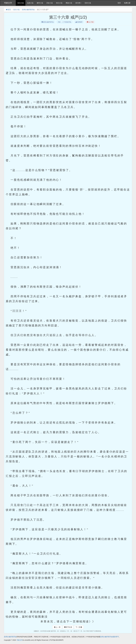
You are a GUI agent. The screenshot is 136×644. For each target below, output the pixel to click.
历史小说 (50, 3)
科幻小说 (59, 3)
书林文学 (8, 3)
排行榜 (78, 3)
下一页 (79, 627)
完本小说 (88, 3)
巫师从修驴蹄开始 (28, 10)
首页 (8, 10)
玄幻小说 (21, 3)
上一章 (57, 627)
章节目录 (68, 627)
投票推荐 (79, 22)
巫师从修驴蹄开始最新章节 (109, 637)
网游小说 (69, 3)
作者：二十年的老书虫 (65, 22)
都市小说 (40, 3)
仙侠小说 (30, 3)
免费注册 (127, 3)
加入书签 (90, 22)
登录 (119, 3)
